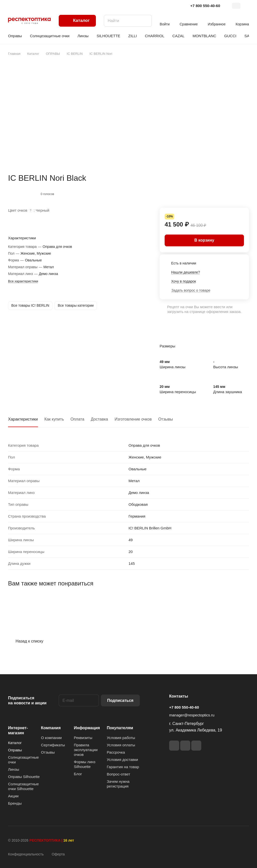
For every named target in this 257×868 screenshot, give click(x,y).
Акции (13, 796)
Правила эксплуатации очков (86, 750)
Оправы (15, 750)
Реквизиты (83, 738)
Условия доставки (122, 760)
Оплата (77, 419)
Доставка (100, 419)
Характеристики (23, 419)
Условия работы (121, 738)
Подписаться (120, 700)
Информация (87, 728)
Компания (51, 728)
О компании (51, 738)
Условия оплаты (121, 745)
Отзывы (166, 419)
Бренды (15, 803)
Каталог (15, 743)
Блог (78, 774)
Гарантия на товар (123, 767)
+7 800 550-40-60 (205, 6)
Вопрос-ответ (119, 774)
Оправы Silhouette (24, 777)
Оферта (58, 854)
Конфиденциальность (26, 854)
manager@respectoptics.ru (192, 715)
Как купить (54, 419)
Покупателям (120, 728)
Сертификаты (53, 745)
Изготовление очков (133, 419)
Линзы (14, 769)
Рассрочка (116, 752)
